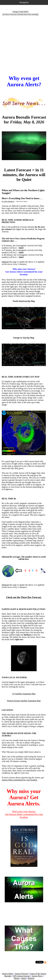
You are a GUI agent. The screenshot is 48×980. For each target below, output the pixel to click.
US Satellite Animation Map (24, 694)
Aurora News (37, 976)
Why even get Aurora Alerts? (24, 81)
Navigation (24, 2)
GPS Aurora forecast (21, 976)
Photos (17, 978)
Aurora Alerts (8, 974)
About (24, 978)
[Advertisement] (24, 42)
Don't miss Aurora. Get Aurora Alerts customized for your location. (24, 814)
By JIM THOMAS (8, 201)
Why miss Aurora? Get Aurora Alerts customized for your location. (24, 272)
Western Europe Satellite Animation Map (24, 701)
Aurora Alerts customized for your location (19, 780)
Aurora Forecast (21, 974)
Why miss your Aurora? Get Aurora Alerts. (24, 797)
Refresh (6, 262)
